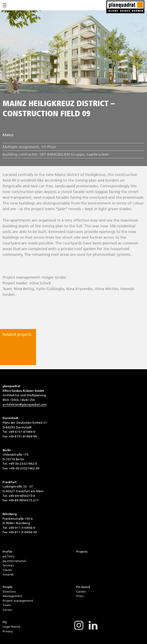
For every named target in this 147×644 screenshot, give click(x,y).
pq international (14, 561)
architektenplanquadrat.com (25, 405)
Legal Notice (12, 627)
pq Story (9, 556)
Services (8, 565)
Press (80, 596)
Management (12, 596)
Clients (7, 570)
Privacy (8, 631)
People (8, 587)
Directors (9, 592)
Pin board (83, 587)
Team (7, 605)
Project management (18, 601)
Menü (5, 5)
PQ (5, 622)
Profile (7, 552)
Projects (82, 552)
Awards (8, 574)
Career (8, 610)
